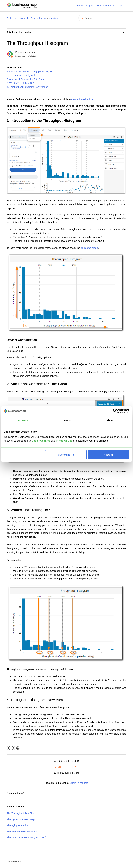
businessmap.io (85, 6)
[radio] (58, 767)
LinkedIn (18, 748)
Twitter (13, 748)
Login (120, 6)
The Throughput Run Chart (21, 813)
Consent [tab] (23, 420)
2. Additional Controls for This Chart (26, 79)
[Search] (102, 18)
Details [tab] (66, 420)
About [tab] (110, 420)
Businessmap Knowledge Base (21, 18)
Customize (66, 455)
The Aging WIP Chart (18, 825)
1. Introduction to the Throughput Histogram (30, 71)
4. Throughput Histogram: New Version (27, 87)
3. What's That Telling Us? (20, 83)
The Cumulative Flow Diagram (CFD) (26, 837)
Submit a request (105, 6)
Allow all (109, 455)
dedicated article (90, 248)
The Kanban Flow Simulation (22, 831)
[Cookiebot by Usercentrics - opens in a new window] (115, 411)
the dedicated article (82, 99)
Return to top (15, 793)
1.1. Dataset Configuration (22, 75)
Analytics (53, 18)
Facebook (9, 748)
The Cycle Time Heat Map (20, 819)
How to (42, 18)
